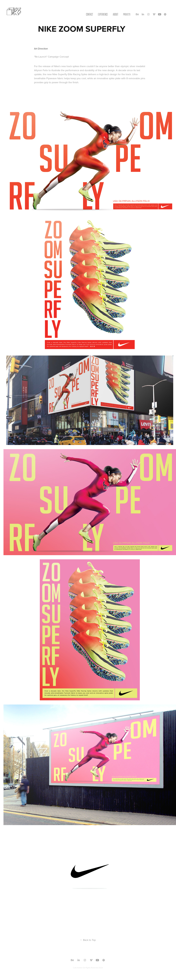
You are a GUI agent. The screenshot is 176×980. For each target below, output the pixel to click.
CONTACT (90, 14)
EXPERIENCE (103, 14)
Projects (127, 14)
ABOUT (116, 14)
